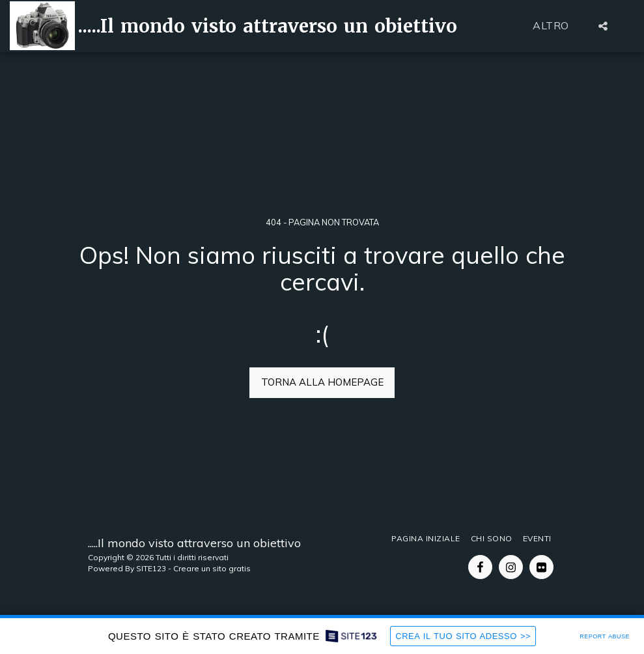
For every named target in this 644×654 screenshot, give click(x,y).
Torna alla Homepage (322, 382)
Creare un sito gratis (212, 568)
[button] (603, 26)
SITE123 (151, 568)
